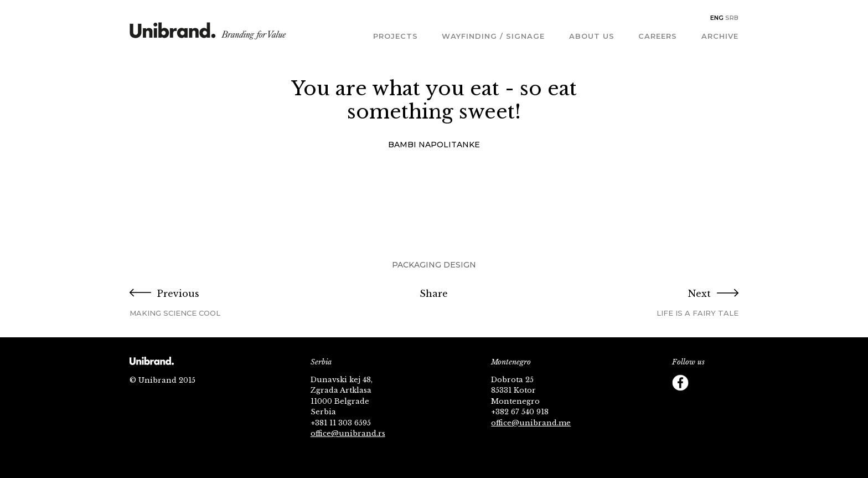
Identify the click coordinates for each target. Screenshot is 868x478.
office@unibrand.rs (348, 433)
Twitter (702, 383)
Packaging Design (434, 265)
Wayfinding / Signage (493, 36)
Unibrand (208, 35)
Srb (732, 18)
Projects (396, 36)
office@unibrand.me (531, 423)
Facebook (680, 383)
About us (592, 36)
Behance (702, 405)
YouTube (725, 383)
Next (637, 303)
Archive (720, 36)
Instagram (680, 405)
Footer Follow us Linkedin (725, 405)
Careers (658, 36)
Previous (231, 303)
